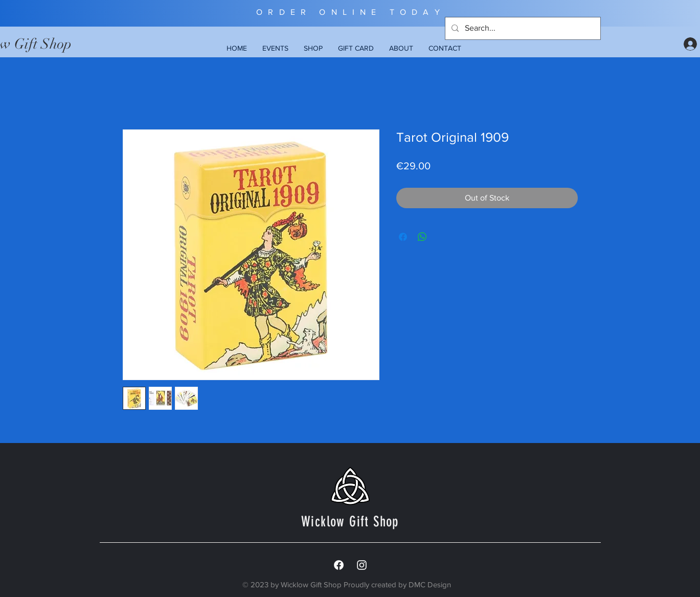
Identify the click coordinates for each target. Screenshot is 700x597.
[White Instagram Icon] (362, 565)
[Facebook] (339, 565)
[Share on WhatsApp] (422, 237)
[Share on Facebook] (403, 237)
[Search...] (522, 28)
